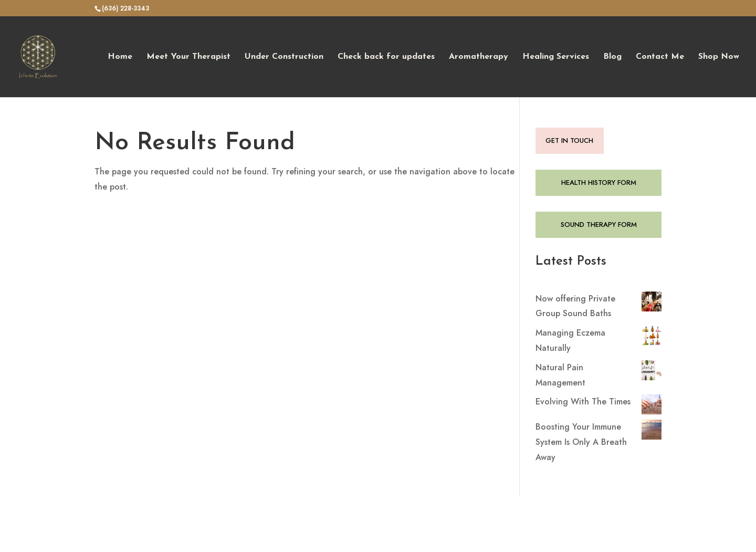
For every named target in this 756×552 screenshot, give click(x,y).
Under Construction (284, 57)
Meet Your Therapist (188, 57)
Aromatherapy (479, 57)
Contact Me (660, 57)
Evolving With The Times (583, 402)
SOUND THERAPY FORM (599, 225)
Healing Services (556, 57)
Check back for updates (386, 57)
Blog (612, 57)
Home (120, 57)
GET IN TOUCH (569, 140)
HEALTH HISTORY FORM (599, 183)
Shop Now (719, 57)
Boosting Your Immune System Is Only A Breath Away (581, 442)
